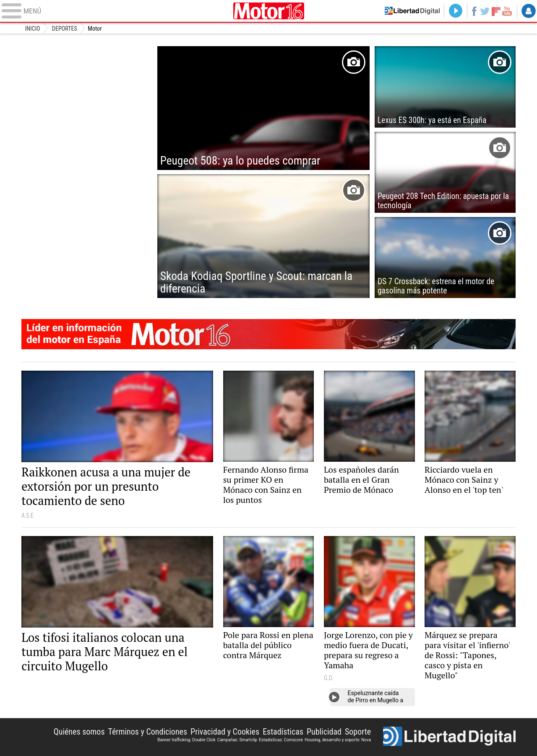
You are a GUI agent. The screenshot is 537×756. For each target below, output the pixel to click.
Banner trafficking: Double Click (186, 740)
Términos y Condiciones (148, 732)
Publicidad (324, 732)
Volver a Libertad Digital (409, 11)
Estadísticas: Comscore (281, 740)
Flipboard (495, 11)
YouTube (507, 11)
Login (529, 11)
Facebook (472, 11)
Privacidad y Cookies (225, 732)
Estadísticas (283, 732)
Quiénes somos (79, 732)
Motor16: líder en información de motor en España (268, 334)
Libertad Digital (449, 737)
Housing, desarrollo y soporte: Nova (338, 740)
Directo (454, 11)
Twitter (484, 11)
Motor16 (268, 11)
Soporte (358, 732)
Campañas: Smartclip (237, 740)
